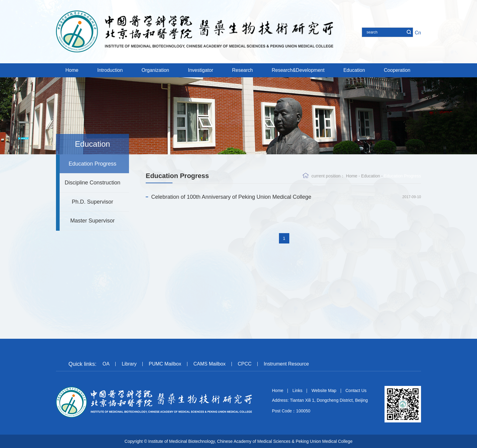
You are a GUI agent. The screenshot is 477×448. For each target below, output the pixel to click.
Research (242, 70)
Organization (155, 70)
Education (354, 70)
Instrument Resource (286, 364)
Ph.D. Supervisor (92, 202)
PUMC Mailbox (165, 364)
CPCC (245, 364)
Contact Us (356, 390)
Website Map (324, 390)
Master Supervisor (92, 221)
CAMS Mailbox (210, 364)
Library (129, 364)
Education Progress (92, 164)
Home (72, 70)
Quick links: (82, 364)
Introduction (110, 70)
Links (297, 390)
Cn (418, 33)
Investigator (201, 70)
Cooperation (397, 70)
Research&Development (298, 70)
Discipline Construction (92, 183)
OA (106, 364)
